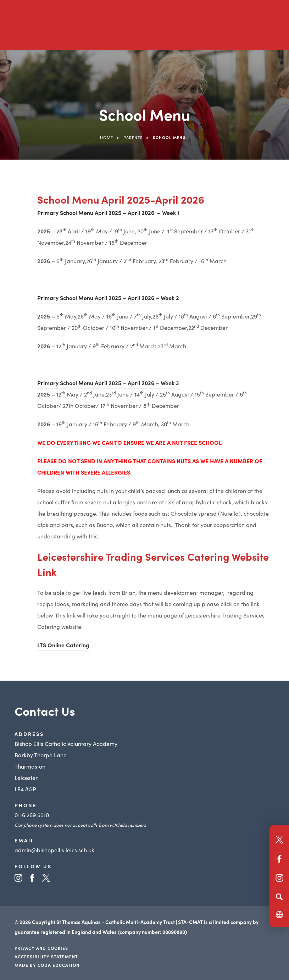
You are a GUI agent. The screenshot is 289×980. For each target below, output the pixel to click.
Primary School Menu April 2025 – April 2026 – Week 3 (109, 383)
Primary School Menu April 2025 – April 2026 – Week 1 (108, 212)
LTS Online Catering (63, 645)
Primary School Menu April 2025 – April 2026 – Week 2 (109, 298)
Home (107, 137)
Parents (133, 137)
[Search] (279, 897)
